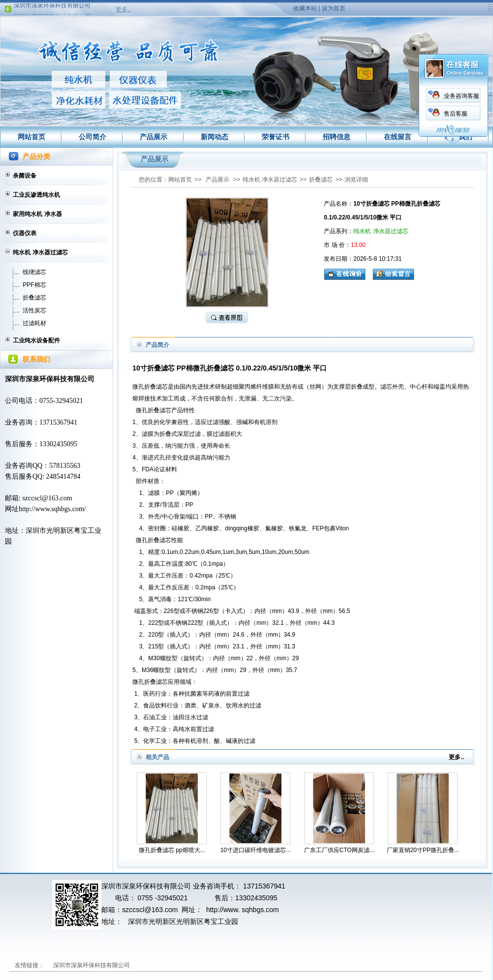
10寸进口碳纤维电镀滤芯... (256, 850)
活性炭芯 (34, 310)
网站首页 (31, 137)
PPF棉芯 (34, 285)
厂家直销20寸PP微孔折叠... (423, 850)
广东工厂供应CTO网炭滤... (339, 850)
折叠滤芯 (34, 298)
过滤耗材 (34, 323)
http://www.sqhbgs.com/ (52, 509)
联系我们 (459, 137)
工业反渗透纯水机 (36, 195)
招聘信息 (337, 137)
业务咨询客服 (450, 96)
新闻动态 (215, 137)
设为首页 (334, 8)
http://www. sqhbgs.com (243, 910)
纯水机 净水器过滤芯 (40, 252)
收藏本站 (305, 8)
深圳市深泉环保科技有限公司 (52, 8)
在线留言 (398, 137)
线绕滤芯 (34, 272)
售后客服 (444, 114)
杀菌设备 (25, 176)
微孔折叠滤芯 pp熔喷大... (172, 850)
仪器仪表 (25, 233)
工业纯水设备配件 (36, 340)
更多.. (123, 9)
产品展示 (154, 137)
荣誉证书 (276, 137)
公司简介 (92, 137)
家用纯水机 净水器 (37, 214)
